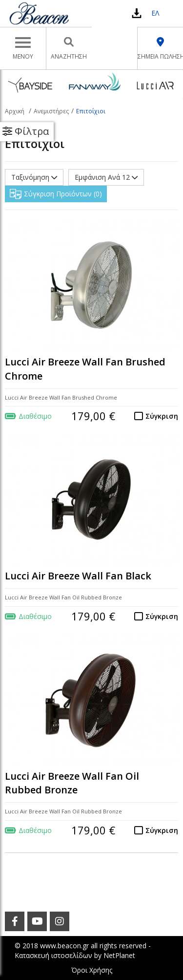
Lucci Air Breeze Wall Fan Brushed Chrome (85, 369)
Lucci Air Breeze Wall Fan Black (78, 576)
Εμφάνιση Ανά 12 (106, 177)
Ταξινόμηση (34, 177)
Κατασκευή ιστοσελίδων (53, 955)
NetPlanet (119, 955)
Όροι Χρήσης (92, 970)
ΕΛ (155, 13)
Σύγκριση (162, 416)
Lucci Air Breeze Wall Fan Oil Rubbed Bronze (72, 783)
